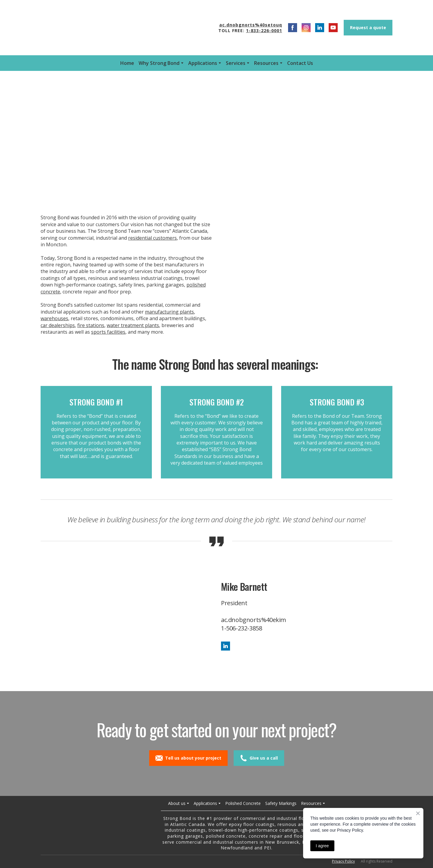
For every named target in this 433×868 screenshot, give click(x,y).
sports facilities (108, 332)
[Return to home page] (94, 826)
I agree (322, 846)
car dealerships (58, 325)
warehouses (54, 318)
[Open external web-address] (103, 28)
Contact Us (300, 63)
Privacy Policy (343, 861)
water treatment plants (133, 325)
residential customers (152, 238)
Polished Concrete (243, 803)
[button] (293, 28)
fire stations (91, 325)
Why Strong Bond (159, 63)
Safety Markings (281, 803)
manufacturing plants (169, 312)
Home (127, 63)
